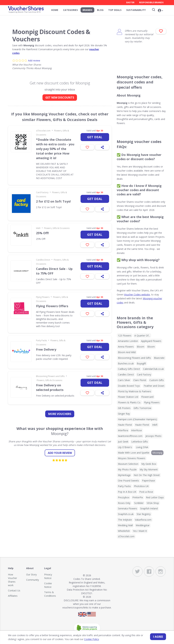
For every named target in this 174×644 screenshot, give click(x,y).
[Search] (153, 10)
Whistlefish (124, 531)
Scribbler (139, 503)
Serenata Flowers (128, 508)
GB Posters (124, 408)
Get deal (95, 137)
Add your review (60, 453)
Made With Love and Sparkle (134, 453)
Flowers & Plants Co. (129, 402)
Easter (130, 2)
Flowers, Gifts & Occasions (57, 228)
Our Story (31, 574)
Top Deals (115, 10)
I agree (158, 637)
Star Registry (144, 514)
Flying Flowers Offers (52, 306)
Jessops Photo (153, 436)
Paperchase (149, 481)
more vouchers (60, 414)
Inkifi (38, 228)
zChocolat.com (43, 131)
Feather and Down (154, 386)
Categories (70, 10)
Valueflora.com (143, 520)
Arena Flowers (126, 347)
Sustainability (136, 10)
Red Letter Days (155, 497)
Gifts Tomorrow (142, 408)
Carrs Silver (124, 380)
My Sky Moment (149, 469)
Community (33, 580)
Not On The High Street (147, 475)
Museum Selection (128, 464)
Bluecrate (159, 358)
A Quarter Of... (142, 336)
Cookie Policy (92, 639)
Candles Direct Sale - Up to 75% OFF (54, 271)
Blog (100, 10)
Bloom (141, 347)
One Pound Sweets (128, 481)
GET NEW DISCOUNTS (60, 98)
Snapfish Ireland (149, 508)
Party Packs (41, 340)
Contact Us (14, 590)
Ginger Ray (124, 414)
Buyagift (141, 363)
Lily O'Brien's (125, 447)
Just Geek (123, 442)
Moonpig (157, 453)
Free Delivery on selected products (50, 387)
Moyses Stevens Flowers (132, 458)
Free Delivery (46, 349)
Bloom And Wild (127, 352)
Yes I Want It (140, 531)
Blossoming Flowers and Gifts (50, 376)
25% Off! (42, 233)
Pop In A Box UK (127, 492)
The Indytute (125, 520)
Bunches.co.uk (126, 363)
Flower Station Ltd (128, 397)
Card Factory (42, 192)
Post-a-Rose (146, 492)
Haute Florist (125, 425)
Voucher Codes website (137, 295)
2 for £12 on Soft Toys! (53, 201)
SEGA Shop (153, 503)
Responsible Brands (151, 2)
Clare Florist (140, 380)
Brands (87, 10)
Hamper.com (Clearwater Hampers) (137, 419)
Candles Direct (43, 260)
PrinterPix (138, 497)
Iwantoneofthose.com (130, 436)
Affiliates (13, 596)
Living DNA (142, 447)
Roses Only (124, 503)
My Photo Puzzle (127, 469)
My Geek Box (149, 464)
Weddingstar (143, 525)
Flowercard (147, 397)
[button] (161, 10)
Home (55, 10)
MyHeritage (124, 475)
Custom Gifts (157, 380)
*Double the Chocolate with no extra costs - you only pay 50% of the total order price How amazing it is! (55, 149)
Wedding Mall (125, 525)
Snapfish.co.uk (126, 514)
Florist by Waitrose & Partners (134, 391)
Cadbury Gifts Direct (129, 369)
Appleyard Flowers (151, 341)
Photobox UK (141, 486)
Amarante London (128, 341)
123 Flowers (125, 336)
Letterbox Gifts (140, 442)
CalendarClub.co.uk (153, 369)
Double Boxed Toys (129, 386)
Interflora (123, 430)
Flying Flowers (43, 297)
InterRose (137, 430)
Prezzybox (124, 497)
